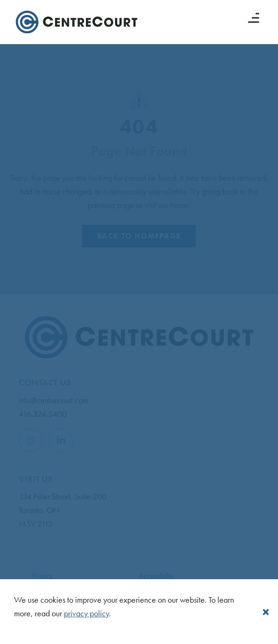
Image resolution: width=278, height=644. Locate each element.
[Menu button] (254, 18)
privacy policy (86, 613)
